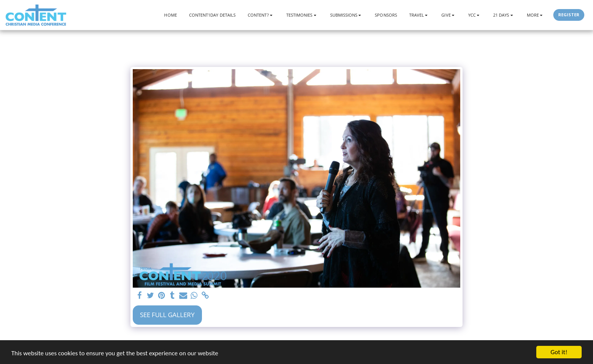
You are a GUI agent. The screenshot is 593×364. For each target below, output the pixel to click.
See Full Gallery (167, 315)
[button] (261, 15)
